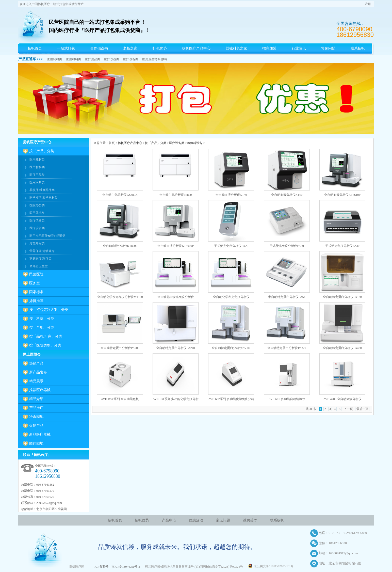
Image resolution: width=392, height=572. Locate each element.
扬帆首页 (35, 48)
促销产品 (36, 426)
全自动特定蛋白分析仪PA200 (120, 348)
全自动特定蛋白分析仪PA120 (342, 297)
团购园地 (36, 443)
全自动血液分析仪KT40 (231, 195)
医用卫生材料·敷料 (155, 59)
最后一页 (362, 409)
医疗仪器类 (112, 59)
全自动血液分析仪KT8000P (176, 246)
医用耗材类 (55, 59)
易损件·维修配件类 (42, 190)
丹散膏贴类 (37, 243)
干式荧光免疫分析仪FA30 (342, 246)
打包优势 (160, 48)
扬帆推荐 (36, 301)
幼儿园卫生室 (39, 266)
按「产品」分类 (42, 151)
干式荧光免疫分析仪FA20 (231, 246)
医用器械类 (37, 213)
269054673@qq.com (49, 503)
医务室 (35, 283)
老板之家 (130, 48)
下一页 (348, 409)
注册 (368, 4)
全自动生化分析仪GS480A (120, 195)
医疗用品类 (93, 59)
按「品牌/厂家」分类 (46, 336)
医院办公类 (37, 205)
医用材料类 (74, 59)
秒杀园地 (36, 417)
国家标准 (36, 292)
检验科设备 (195, 143)
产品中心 (169, 520)
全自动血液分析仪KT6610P (342, 195)
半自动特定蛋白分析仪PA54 (287, 297)
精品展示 (36, 381)
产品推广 (36, 408)
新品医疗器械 (40, 434)
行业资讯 (299, 48)
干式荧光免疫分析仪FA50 (287, 246)
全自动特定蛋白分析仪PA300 (231, 348)
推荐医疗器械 (40, 390)
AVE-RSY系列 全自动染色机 (120, 399)
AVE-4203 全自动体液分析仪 (342, 399)
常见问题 (328, 48)
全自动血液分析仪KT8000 (120, 246)
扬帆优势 (142, 520)
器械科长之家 (236, 48)
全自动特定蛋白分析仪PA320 (287, 348)
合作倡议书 (99, 48)
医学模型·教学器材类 (44, 198)
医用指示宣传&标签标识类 (47, 236)
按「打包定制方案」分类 (49, 310)
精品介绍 (36, 399)
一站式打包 (66, 48)
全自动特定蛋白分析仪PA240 (175, 348)
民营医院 (36, 274)
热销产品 (36, 363)
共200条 (311, 409)
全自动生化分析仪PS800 (176, 195)
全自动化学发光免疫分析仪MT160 (120, 297)
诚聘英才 (250, 520)
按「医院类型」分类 (45, 345)
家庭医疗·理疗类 (40, 259)
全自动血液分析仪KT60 (287, 195)
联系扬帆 (358, 48)
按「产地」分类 (42, 328)
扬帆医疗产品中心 (196, 48)
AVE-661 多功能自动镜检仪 (287, 399)
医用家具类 (37, 182)
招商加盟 (269, 48)
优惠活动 (196, 520)
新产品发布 (38, 372)
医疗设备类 (131, 59)
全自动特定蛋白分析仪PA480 (342, 348)
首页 (112, 143)
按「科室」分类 (42, 319)
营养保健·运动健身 (42, 251)
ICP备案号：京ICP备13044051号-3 (117, 567)
